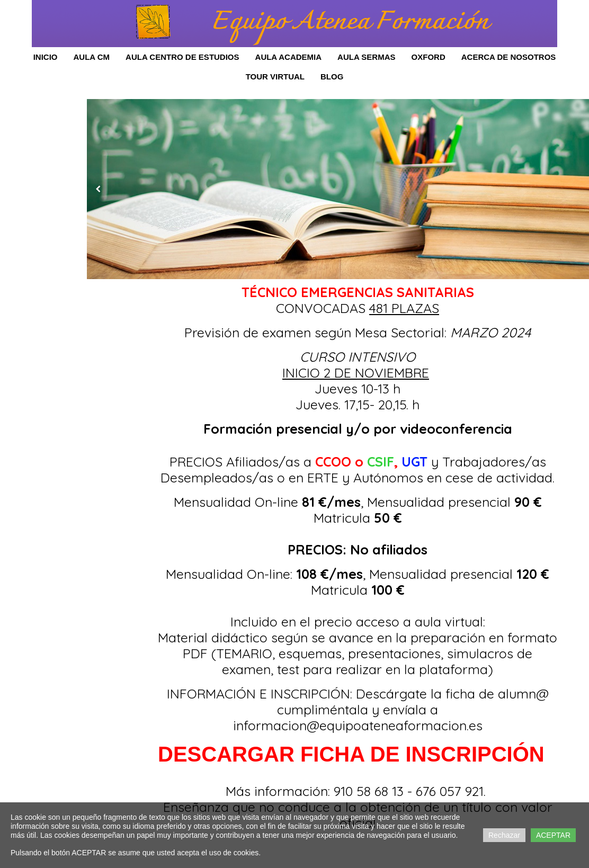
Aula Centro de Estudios (182, 57)
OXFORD (429, 57)
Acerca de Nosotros (509, 57)
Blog (332, 77)
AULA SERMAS (366, 57)
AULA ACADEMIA (289, 57)
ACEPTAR (553, 835)
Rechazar (504, 835)
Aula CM (91, 57)
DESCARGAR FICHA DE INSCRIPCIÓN (351, 754)
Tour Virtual (275, 77)
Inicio (46, 57)
